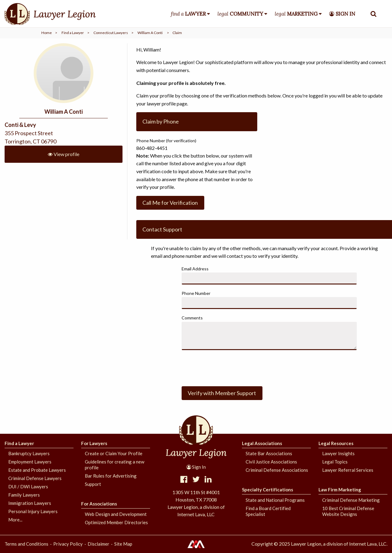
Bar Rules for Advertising (111, 476)
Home (47, 33)
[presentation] (228, 367)
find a (188, 14)
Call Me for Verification (170, 203)
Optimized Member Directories (116, 522)
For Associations (99, 504)
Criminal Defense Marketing (351, 500)
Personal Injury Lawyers (33, 511)
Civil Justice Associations (271, 462)
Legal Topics (335, 462)
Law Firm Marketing (340, 490)
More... (15, 520)
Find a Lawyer (73, 33)
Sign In (196, 467)
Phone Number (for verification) (166, 141)
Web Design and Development (116, 514)
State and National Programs (275, 500)
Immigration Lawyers (30, 503)
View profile (64, 154)
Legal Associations (262, 443)
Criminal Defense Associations (277, 470)
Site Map (123, 544)
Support (93, 484)
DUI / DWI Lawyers (28, 486)
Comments (192, 318)
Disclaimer (98, 544)
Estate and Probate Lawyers (37, 470)
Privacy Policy (68, 544)
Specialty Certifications (268, 490)
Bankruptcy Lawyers (29, 453)
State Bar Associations (269, 453)
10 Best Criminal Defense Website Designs (348, 511)
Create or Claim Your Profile (114, 453)
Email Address (195, 269)
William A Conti (150, 33)
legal (240, 14)
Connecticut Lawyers (111, 33)
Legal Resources (336, 443)
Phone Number (196, 293)
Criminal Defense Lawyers (35, 478)
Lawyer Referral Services (348, 470)
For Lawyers (94, 443)
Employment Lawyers (30, 462)
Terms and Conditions (26, 544)
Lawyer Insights (338, 453)
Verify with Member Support (222, 393)
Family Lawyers (24, 495)
